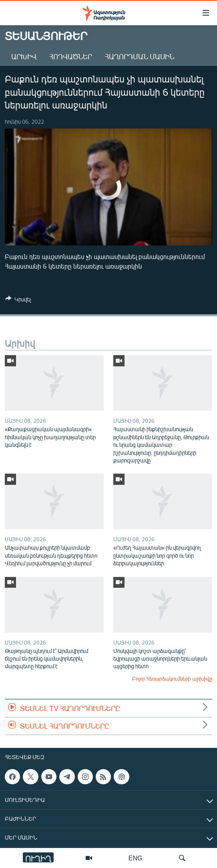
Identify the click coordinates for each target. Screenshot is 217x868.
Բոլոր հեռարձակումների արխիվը (172, 679)
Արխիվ (24, 56)
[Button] (18, 301)
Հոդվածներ (71, 56)
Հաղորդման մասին (140, 56)
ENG (136, 858)
